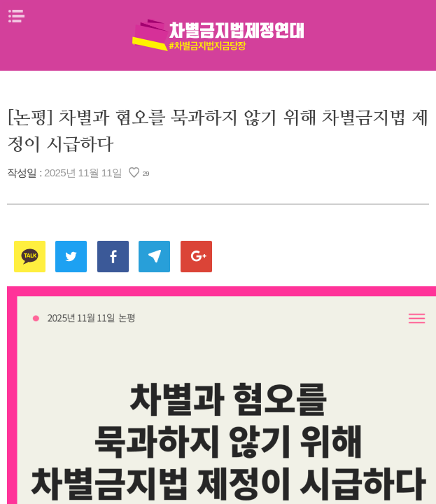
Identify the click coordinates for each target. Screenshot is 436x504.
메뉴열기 (16, 16)
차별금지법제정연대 (218, 35)
